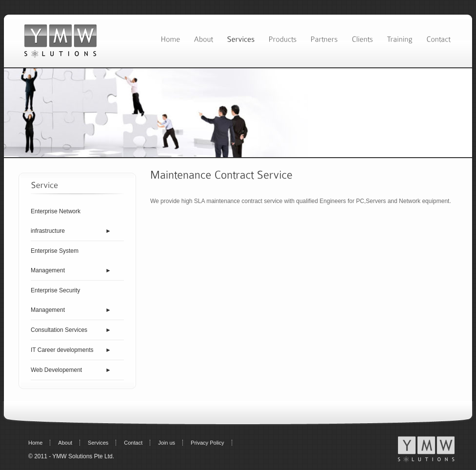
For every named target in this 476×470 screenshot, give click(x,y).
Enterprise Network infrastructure (56, 221)
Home (35, 443)
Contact (133, 443)
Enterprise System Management (55, 261)
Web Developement (56, 370)
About (65, 443)
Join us (167, 443)
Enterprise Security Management (55, 300)
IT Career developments (62, 350)
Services (98, 443)
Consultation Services (59, 330)
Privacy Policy (207, 443)
